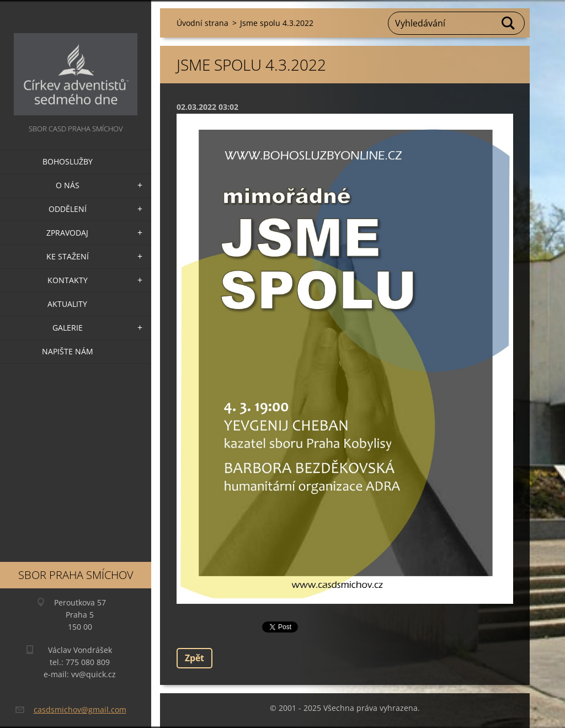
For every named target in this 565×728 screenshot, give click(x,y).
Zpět (194, 658)
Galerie (68, 328)
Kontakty (68, 280)
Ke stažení (68, 256)
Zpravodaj (67, 233)
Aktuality (67, 304)
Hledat (509, 23)
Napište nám (68, 351)
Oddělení (68, 209)
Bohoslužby (68, 161)
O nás (68, 185)
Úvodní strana (202, 23)
